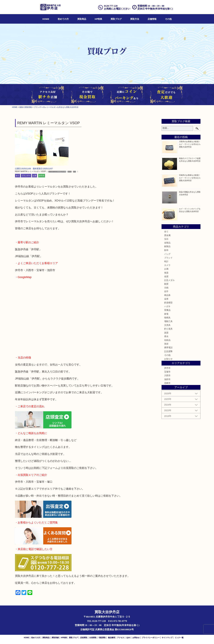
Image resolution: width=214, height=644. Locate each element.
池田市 (167, 379)
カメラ (167, 265)
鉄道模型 (168, 303)
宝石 (166, 239)
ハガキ (167, 306)
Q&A (128, 638)
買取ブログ (116, 19)
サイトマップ (167, 638)
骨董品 (167, 310)
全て (18, 176)
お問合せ (136, 638)
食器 (166, 273)
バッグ (167, 254)
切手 (166, 291)
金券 (166, 299)
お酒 (34, 176)
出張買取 (93, 638)
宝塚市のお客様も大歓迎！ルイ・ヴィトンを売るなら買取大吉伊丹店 (190, 178)
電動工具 (168, 321)
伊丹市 (42, 176)
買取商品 (82, 19)
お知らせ (168, 359)
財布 (166, 250)
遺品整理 (111, 638)
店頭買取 (84, 638)
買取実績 (55, 638)
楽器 (166, 333)
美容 (166, 344)
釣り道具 (168, 329)
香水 (166, 336)
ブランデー (26, 176)
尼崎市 (167, 383)
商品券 (167, 295)
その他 (168, 19)
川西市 (167, 375)
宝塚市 (167, 372)
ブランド (168, 258)
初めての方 (63, 19)
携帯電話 (168, 348)
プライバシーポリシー (151, 638)
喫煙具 (167, 318)
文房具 (167, 325)
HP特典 (98, 19)
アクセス (121, 638)
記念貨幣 (168, 351)
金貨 (166, 276)
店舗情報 (152, 19)
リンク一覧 (179, 638)
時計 (166, 261)
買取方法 (135, 19)
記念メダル (169, 280)
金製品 (167, 243)
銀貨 (166, 284)
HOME (46, 19)
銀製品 (167, 246)
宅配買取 (102, 638)
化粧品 (167, 340)
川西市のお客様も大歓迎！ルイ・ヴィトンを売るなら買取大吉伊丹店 (190, 144)
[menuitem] (46, 19)
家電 (166, 314)
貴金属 (167, 235)
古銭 (166, 288)
